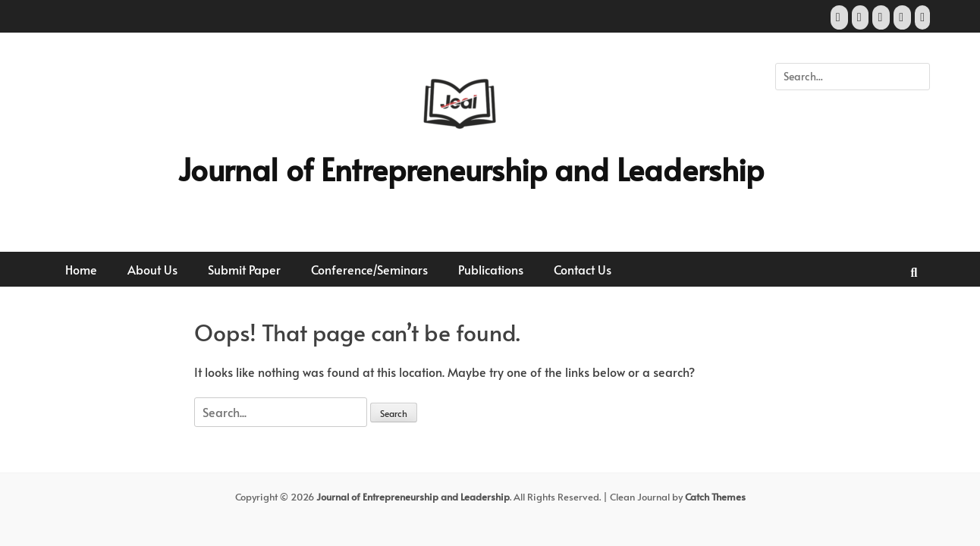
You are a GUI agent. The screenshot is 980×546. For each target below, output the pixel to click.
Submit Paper (244, 269)
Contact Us (583, 269)
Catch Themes (715, 497)
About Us (152, 269)
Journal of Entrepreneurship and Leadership (471, 169)
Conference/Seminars (369, 269)
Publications (491, 269)
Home (81, 269)
